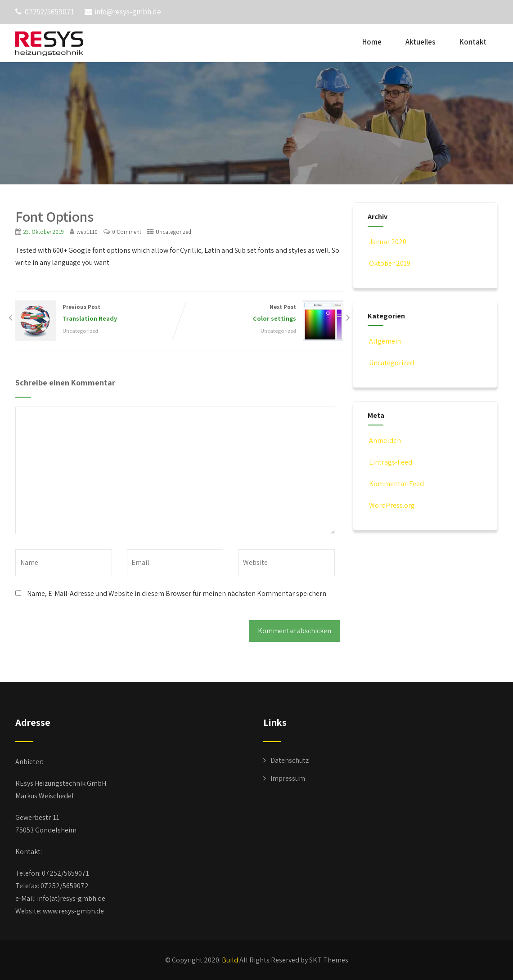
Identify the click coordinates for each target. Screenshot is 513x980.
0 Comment (127, 232)
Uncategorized (173, 232)
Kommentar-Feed (396, 484)
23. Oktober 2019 (44, 232)
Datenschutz (290, 760)
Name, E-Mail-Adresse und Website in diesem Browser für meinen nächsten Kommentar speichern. (177, 593)
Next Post (261, 314)
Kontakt (473, 42)
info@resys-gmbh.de (123, 12)
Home (372, 42)
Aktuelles (421, 42)
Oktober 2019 (390, 263)
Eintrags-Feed (390, 462)
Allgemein (384, 341)
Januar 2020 (388, 242)
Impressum (288, 778)
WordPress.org (391, 505)
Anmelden (384, 441)
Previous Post (97, 314)
